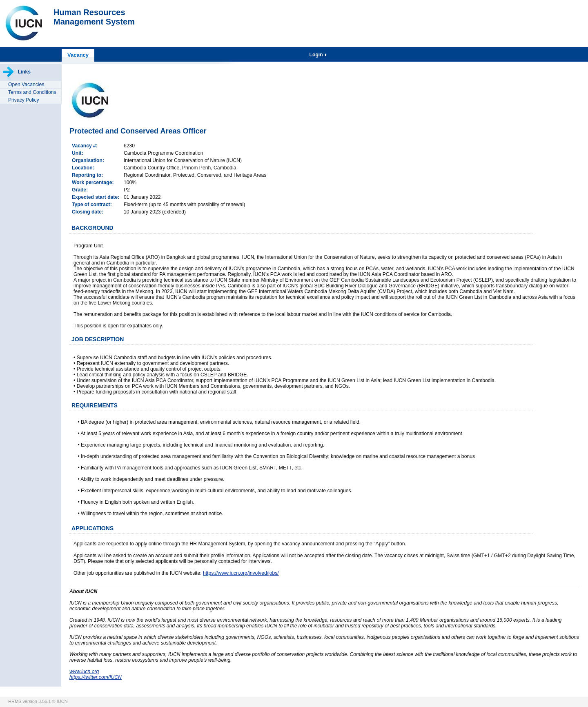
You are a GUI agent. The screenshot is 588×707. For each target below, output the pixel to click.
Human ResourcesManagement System (94, 17)
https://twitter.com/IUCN (96, 677)
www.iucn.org (84, 671)
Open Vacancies (26, 84)
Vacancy (78, 55)
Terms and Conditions (32, 92)
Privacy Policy (24, 100)
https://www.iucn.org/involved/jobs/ (241, 573)
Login (317, 55)
